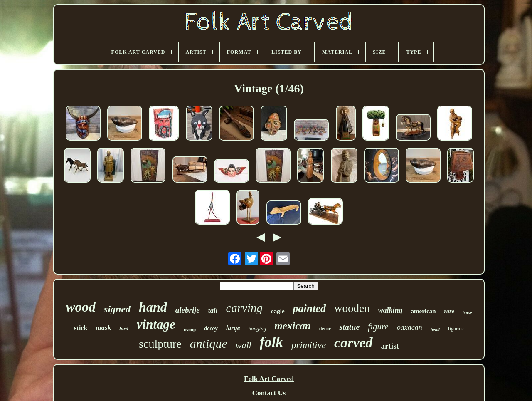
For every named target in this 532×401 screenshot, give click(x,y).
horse (467, 313)
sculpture (160, 344)
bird (124, 328)
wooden (352, 308)
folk (271, 342)
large (233, 328)
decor (325, 329)
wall (244, 345)
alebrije (188, 310)
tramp (190, 329)
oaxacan (410, 327)
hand (153, 307)
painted (309, 308)
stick (81, 328)
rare (449, 311)
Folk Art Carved (269, 379)
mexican (293, 326)
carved (353, 343)
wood (81, 307)
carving (244, 308)
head (435, 329)
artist (390, 346)
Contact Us (269, 393)
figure (378, 327)
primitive (309, 345)
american (424, 311)
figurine (456, 329)
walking (390, 310)
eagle (278, 311)
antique (209, 343)
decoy (211, 328)
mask (103, 328)
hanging (257, 328)
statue (349, 327)
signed (117, 309)
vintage (156, 324)
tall (213, 311)
